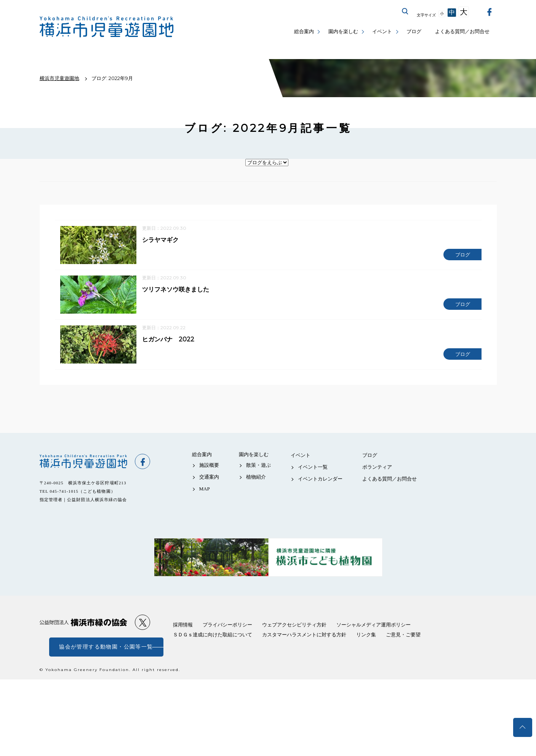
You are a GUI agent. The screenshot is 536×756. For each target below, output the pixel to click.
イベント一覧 (313, 467)
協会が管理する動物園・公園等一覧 (106, 648)
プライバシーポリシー (227, 625)
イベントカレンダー (320, 479)
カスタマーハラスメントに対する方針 (304, 635)
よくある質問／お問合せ (462, 31)
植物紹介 (256, 477)
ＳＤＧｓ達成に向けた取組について (213, 635)
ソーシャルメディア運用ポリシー (374, 625)
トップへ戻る (523, 727)
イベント (382, 31)
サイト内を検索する (405, 11)
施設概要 (209, 465)
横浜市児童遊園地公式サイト (107, 27)
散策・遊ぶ (258, 465)
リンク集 (366, 635)
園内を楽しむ (343, 31)
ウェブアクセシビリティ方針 (294, 625)
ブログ (414, 31)
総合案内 (304, 31)
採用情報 (183, 625)
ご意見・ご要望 (403, 635)
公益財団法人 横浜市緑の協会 (83, 623)
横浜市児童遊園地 (83, 462)
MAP (205, 489)
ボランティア (377, 467)
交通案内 (209, 477)
